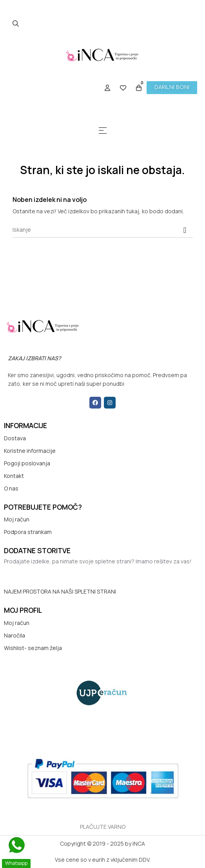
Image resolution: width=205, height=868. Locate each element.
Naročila (15, 635)
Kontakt (14, 476)
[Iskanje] (103, 230)
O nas (11, 488)
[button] (172, 88)
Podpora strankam (28, 532)
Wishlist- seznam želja (33, 648)
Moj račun (17, 519)
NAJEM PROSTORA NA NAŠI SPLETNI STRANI (60, 591)
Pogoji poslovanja (27, 463)
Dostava (15, 438)
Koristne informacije (30, 451)
